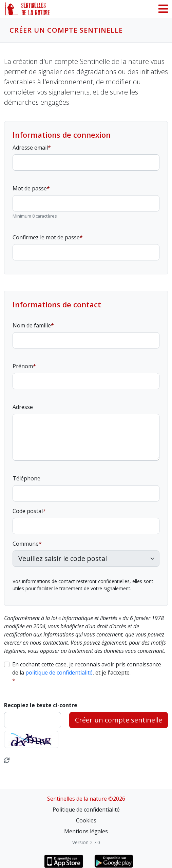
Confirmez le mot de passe (46, 237)
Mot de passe (30, 188)
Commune (26, 544)
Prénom (23, 366)
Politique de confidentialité (86, 810)
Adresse (23, 407)
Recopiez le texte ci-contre (41, 705)
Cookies (86, 820)
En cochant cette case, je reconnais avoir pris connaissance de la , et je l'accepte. (87, 668)
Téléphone (26, 478)
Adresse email (30, 148)
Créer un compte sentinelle (119, 720)
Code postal (28, 511)
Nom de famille (32, 325)
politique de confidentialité (59, 673)
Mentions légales (86, 831)
